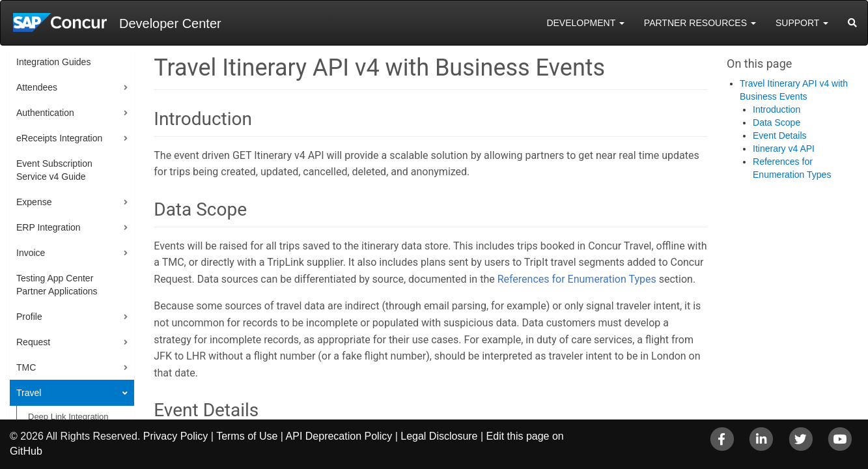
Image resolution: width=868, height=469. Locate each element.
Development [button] (585, 23)
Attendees (37, 87)
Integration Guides (53, 62)
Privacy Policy (176, 436)
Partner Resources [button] (700, 23)
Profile (29, 317)
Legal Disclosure (439, 436)
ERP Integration (49, 227)
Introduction (777, 109)
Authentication (45, 113)
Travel (29, 393)
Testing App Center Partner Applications (57, 285)
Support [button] (802, 23)
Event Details (779, 135)
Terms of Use (247, 436)
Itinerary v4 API (784, 149)
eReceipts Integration (59, 138)
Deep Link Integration (68, 417)
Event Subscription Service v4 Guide (54, 170)
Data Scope (777, 122)
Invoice (31, 253)
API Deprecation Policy (339, 436)
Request (33, 342)
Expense (34, 202)
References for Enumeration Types (577, 279)
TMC (26, 367)
